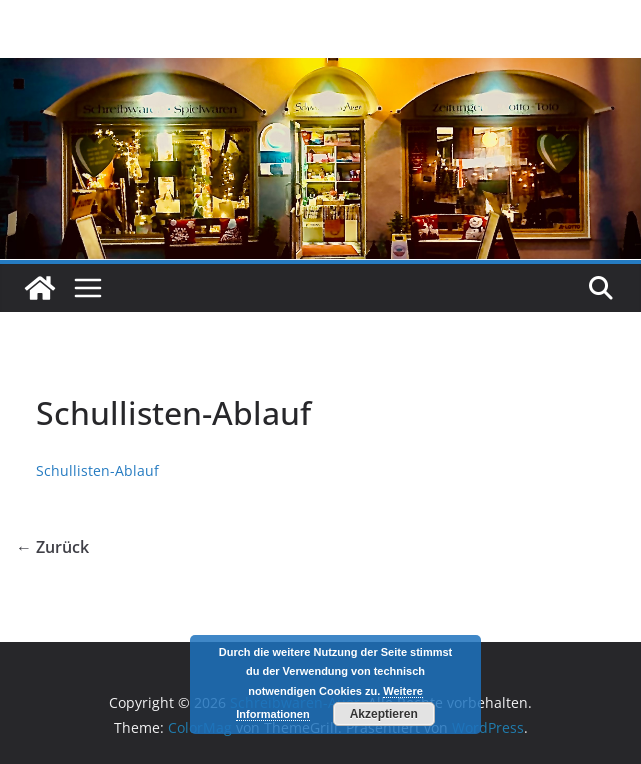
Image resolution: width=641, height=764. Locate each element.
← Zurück (52, 547)
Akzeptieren (384, 714)
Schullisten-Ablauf (97, 470)
